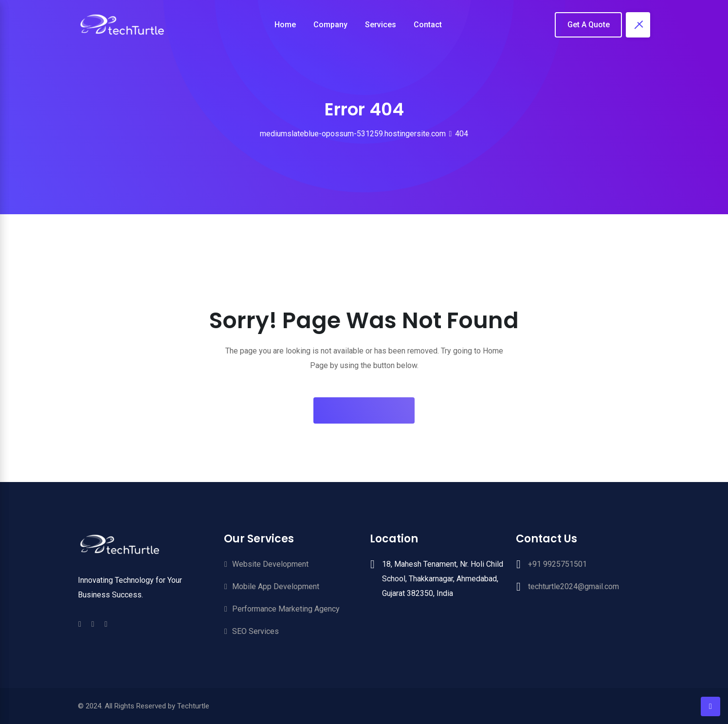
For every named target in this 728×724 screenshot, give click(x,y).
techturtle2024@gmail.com (573, 586)
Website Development (270, 564)
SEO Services (255, 631)
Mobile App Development (276, 586)
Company (330, 25)
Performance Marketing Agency (286, 609)
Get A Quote (589, 25)
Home (285, 25)
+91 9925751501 (557, 564)
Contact (428, 25)
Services (381, 25)
